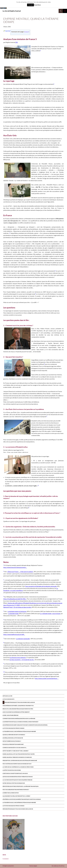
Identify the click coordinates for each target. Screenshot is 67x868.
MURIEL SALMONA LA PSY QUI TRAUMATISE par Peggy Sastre (19, 754)
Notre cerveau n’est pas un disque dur (14, 783)
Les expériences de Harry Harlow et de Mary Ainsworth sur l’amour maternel (25, 725)
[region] (14, 834)
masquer (27, 32)
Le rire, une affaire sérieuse (11, 715)
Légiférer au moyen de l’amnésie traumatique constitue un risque (22, 799)
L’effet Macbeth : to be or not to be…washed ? (16, 751)
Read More (37, 5)
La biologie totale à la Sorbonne (17, 611)
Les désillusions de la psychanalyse (13, 738)
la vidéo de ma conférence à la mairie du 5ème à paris (18, 767)
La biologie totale (13, 613)
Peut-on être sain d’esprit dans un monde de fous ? (17, 764)
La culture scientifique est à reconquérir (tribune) (17, 780)
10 (4, 672)
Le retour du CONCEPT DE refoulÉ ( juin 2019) (15, 773)
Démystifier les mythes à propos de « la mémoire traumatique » (21, 786)
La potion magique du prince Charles (13, 728)
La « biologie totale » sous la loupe (50, 613)
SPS (17, 42)
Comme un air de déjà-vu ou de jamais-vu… (15, 748)
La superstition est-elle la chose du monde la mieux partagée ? (21, 722)
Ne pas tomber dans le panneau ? (12, 741)
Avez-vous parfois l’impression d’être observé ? (16, 712)
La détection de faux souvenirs (12, 770)
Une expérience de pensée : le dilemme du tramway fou (18, 706)
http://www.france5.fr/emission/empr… (15, 567)
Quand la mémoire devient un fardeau (14, 735)
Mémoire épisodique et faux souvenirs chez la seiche (20, 702)
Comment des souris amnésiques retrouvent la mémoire (19, 719)
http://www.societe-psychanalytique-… (47, 678)
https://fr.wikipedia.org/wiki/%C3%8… (15, 599)
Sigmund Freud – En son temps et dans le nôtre (17, 607)
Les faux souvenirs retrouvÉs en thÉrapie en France (18, 777)
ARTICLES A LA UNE (7, 696)
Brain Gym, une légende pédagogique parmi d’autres (18, 709)
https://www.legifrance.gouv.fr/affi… (14, 634)
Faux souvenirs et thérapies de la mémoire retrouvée (41, 586)
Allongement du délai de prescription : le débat (16, 796)
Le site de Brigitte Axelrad (12, 11)
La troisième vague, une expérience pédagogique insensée (19, 731)
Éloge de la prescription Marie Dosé (13, 744)
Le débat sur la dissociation (11, 793)
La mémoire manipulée (23, 639)
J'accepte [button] (30, 5)
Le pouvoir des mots (8, 699)
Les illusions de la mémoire (18, 657)
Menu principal (65, 11)
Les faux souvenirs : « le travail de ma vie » (22, 660)
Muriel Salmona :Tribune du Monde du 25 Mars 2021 (17, 757)
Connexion (6, 859)
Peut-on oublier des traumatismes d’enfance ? (16, 790)
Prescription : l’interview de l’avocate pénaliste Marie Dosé (20, 760)
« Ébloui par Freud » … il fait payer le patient (20, 572)
